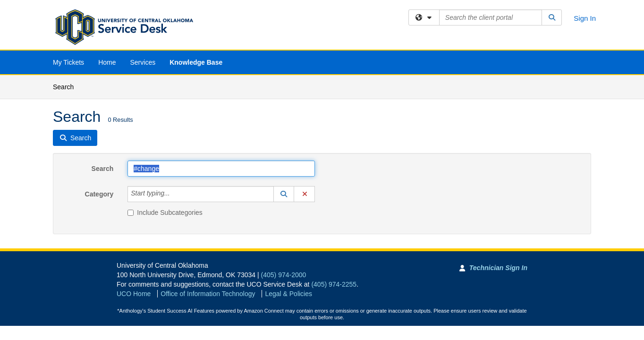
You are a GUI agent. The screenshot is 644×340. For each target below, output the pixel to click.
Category (99, 194)
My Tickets (68, 62)
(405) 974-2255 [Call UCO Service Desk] (334, 284)
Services (143, 62)
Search (67, 86)
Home (107, 62)
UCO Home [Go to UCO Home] (134, 294)
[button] (284, 194)
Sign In (585, 18)
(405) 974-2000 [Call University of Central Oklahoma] (284, 275)
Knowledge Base (196, 62)
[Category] (175, 194)
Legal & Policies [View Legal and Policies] (288, 294)
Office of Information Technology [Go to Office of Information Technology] (208, 294)
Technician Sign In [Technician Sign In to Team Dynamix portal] (498, 268)
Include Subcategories (165, 212)
